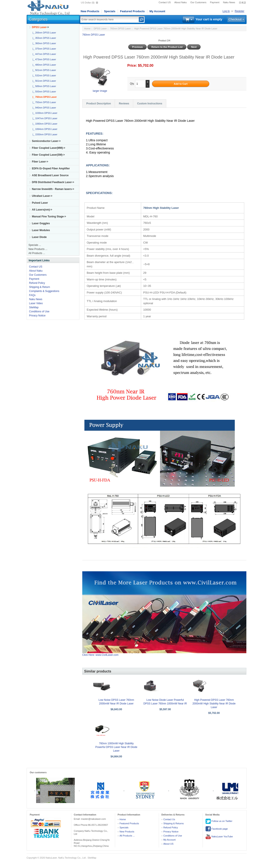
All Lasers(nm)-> (42, 210)
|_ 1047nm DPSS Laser (44, 118)
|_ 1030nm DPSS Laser (44, 113)
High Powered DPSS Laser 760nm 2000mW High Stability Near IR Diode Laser (214, 704)
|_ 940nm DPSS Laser (44, 108)
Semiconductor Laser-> (46, 141)
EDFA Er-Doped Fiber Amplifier (51, 168)
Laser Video (36, 303)
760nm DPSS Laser (120, 29)
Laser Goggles (41, 223)
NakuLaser (51, 858)
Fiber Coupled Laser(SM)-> (48, 155)
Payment (215, 2)
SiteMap (34, 307)
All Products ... (37, 253)
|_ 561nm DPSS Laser (44, 81)
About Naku (181, 2)
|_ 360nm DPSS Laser (44, 43)
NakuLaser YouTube (219, 837)
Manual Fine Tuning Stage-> (49, 217)
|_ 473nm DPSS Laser (44, 59)
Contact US (165, 2)
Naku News (229, 2)
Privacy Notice (37, 316)
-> (40, 27)
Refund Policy (37, 283)
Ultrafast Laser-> (42, 196)
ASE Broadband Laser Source (50, 175)
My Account (157, 11)
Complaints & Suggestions (44, 291)
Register (240, 11)
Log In (226, 11)
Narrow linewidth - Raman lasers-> (53, 189)
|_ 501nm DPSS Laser (44, 70)
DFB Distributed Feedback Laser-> (53, 182)
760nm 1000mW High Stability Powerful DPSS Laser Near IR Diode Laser (116, 747)
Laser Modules (41, 230)
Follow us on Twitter (219, 821)
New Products (90, 11)
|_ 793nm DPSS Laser (44, 102)
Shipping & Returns (174, 823)
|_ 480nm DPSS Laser (44, 65)
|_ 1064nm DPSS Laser (44, 129)
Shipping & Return (39, 287)
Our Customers (198, 2)
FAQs (32, 295)
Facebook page (217, 829)
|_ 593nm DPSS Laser (44, 92)
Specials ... (35, 245)
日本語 (242, 3)
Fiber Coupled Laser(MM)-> (49, 148)
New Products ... (38, 249)
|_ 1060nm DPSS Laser (44, 124)
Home (87, 29)
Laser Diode (39, 237)
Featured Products (132, 11)
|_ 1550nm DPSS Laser (44, 134)
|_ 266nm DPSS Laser (44, 33)
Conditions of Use (39, 311)
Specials (110, 11)
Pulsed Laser (40, 203)
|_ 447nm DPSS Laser (44, 54)
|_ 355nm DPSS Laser (44, 38)
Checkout (235, 19)
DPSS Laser (100, 29)
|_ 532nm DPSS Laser (44, 75)
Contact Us (169, 819)
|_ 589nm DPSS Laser (44, 86)
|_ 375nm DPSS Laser (44, 49)
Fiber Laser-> (40, 162)
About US (169, 844)
